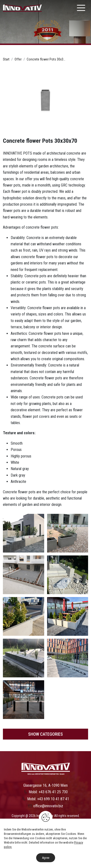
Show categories (45, 734)
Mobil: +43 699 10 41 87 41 (48, 799)
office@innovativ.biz (48, 806)
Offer (18, 59)
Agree (46, 858)
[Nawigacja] (81, 8)
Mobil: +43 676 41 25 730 (48, 792)
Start (6, 59)
